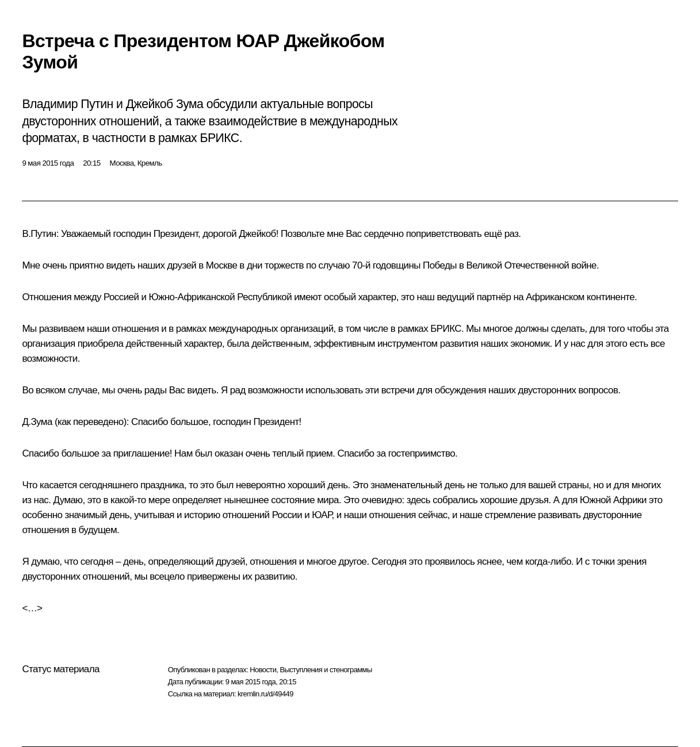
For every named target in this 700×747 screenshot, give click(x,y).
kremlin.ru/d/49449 (265, 694)
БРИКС (446, 329)
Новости (263, 670)
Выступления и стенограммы (326, 670)
